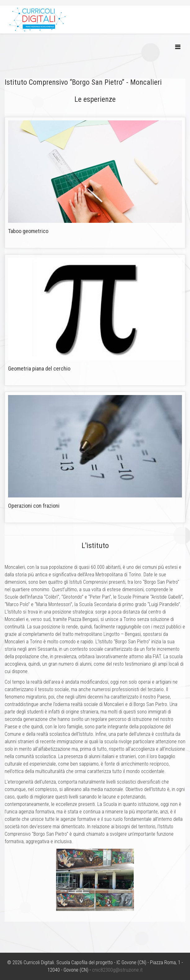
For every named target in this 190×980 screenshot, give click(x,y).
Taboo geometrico (28, 231)
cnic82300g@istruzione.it (117, 970)
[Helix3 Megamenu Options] (178, 47)
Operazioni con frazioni (34, 506)
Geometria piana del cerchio (39, 369)
